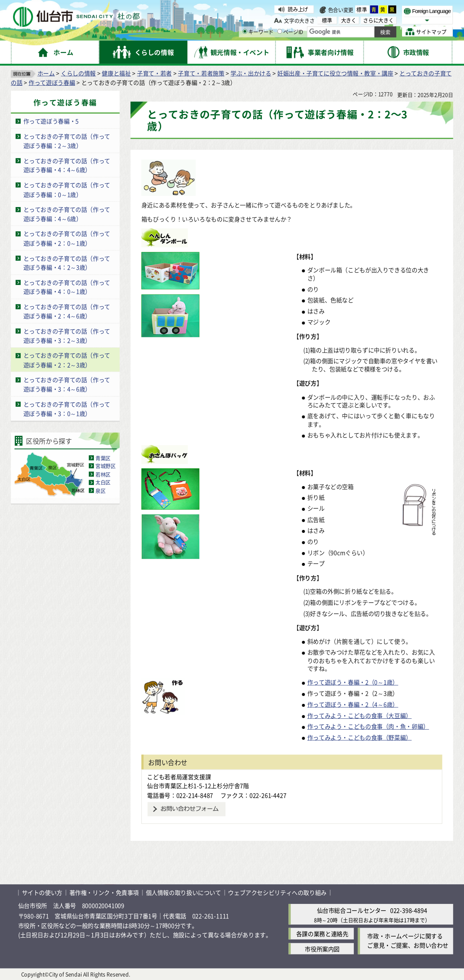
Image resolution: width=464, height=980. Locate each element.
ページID (290, 32)
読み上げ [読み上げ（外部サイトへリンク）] (298, 9)
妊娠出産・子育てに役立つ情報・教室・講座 (335, 73)
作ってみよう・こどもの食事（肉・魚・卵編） (368, 726)
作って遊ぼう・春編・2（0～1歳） (353, 682)
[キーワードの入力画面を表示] (245, 32)
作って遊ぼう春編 (52, 82)
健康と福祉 (116, 73)
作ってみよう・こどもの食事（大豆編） (360, 715)
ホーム (46, 73)
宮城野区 (106, 466)
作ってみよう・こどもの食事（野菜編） (360, 737)
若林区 (103, 474)
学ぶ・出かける (251, 73)
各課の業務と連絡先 (322, 933)
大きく (349, 20)
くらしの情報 (78, 73)
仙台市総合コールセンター (352, 910)
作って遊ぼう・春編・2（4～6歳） (353, 704)
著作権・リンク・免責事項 (104, 893)
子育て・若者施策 (201, 73)
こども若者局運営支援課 (179, 776)
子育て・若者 (154, 73)
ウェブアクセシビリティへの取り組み (277, 893)
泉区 (100, 490)
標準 (362, 10)
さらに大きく (378, 20)
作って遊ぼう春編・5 (51, 121)
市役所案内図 (322, 948)
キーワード (258, 32)
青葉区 (103, 458)
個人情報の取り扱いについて (184, 893)
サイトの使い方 (42, 893)
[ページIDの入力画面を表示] (280, 32)
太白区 (103, 482)
